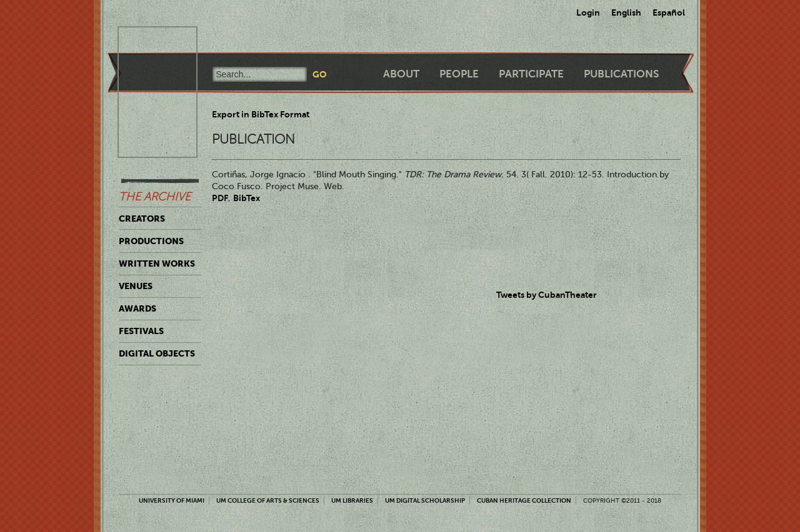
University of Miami (172, 500)
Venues (136, 286)
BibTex (247, 198)
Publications (621, 74)
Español (669, 12)
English (626, 12)
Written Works (157, 264)
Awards (137, 308)
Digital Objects (157, 353)
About (401, 74)
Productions (151, 241)
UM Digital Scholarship (425, 500)
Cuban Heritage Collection (524, 500)
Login (588, 12)
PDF (220, 198)
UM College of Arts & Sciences (268, 500)
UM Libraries (352, 500)
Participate (531, 74)
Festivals (141, 331)
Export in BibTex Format (261, 114)
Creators (142, 219)
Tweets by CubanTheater (547, 295)
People (459, 74)
